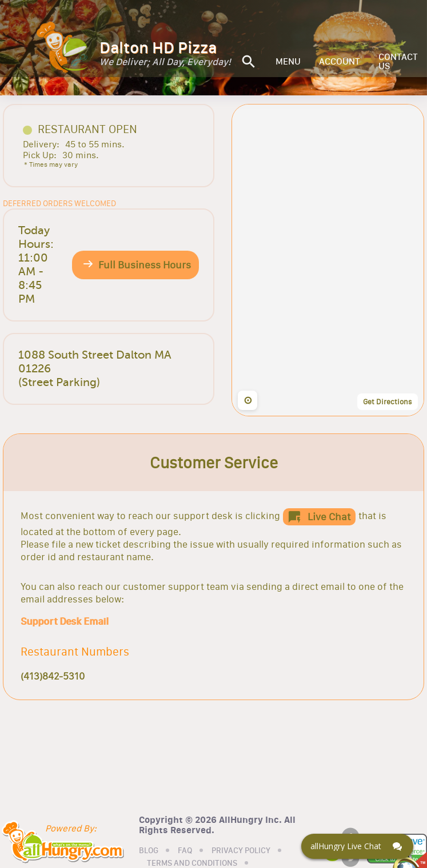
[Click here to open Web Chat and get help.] (357, 846)
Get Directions (388, 401)
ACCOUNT (340, 62)
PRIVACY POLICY (241, 851)
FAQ (185, 851)
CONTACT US (398, 62)
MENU (288, 62)
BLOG (149, 851)
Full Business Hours (145, 265)
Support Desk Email (64, 621)
